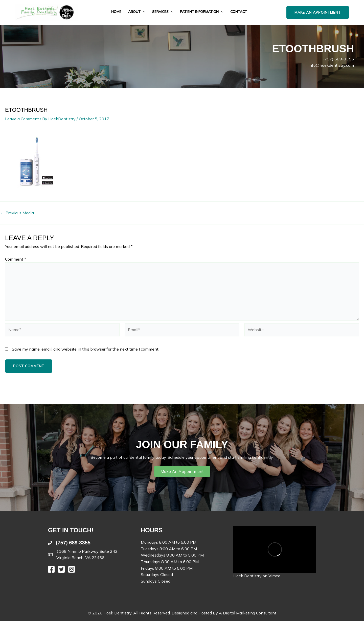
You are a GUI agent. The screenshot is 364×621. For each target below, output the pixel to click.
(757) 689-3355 (339, 59)
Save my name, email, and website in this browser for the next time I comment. (86, 349)
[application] (143, 12)
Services (163, 12)
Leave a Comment (22, 119)
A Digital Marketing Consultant (248, 613)
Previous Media (17, 213)
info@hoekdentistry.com (331, 65)
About (137, 12)
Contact (239, 12)
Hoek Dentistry (247, 576)
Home (116, 12)
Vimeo (274, 576)
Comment (16, 259)
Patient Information (202, 12)
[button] (323, 13)
